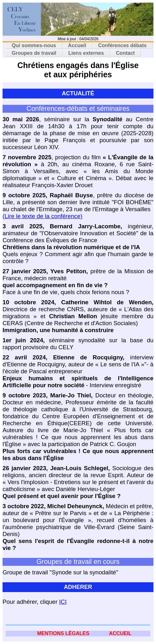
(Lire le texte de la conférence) (42, 216)
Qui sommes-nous (34, 45)
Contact (126, 53)
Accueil (77, 45)
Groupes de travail (34, 53)
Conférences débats (123, 45)
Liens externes (86, 53)
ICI (63, 602)
